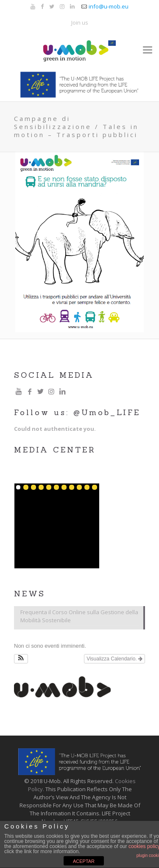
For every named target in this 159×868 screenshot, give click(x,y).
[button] (21, 659)
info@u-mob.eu (109, 6)
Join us (80, 22)
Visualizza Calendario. (114, 659)
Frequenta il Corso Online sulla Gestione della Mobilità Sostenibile (79, 616)
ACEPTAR (84, 861)
